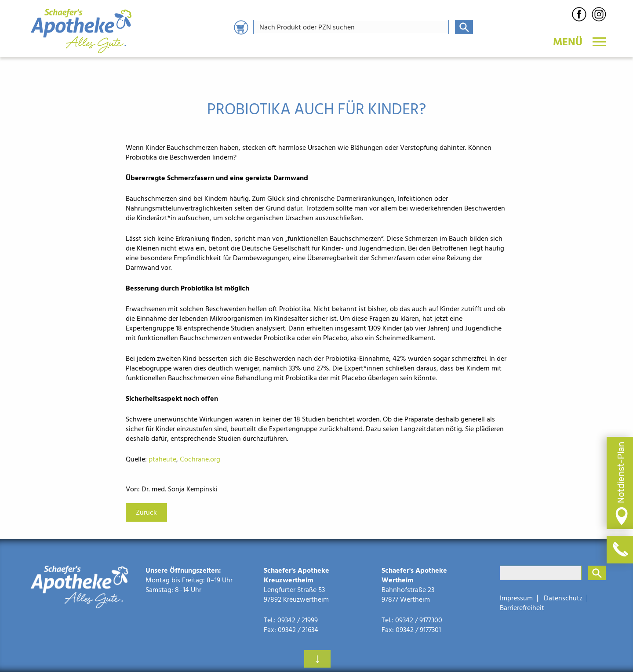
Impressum (516, 598)
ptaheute (162, 459)
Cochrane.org (200, 459)
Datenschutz (563, 598)
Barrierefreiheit (522, 608)
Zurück (146, 512)
